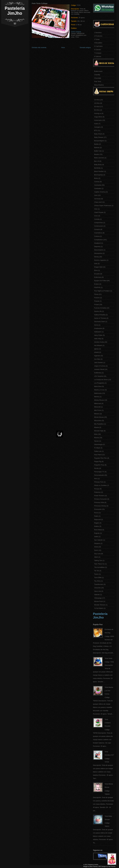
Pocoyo (97, 489)
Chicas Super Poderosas (103, 206)
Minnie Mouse (99, 417)
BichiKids (97, 168)
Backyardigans (99, 141)
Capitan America (100, 192)
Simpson (97, 543)
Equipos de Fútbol (100, 281)
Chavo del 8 (98, 202)
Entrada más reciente (39, 47)
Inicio (63, 47)
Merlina (97, 397)
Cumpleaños (98, 240)
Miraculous (98, 421)
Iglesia (96, 349)
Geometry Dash (100, 322)
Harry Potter (98, 335)
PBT (100, 866)
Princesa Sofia (99, 502)
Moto (96, 434)
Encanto (97, 274)
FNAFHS (97, 287)
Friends (97, 301)
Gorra (96, 325)
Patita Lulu (98, 451)
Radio (96, 516)
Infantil (96, 352)
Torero (96, 574)
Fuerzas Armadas (100, 308)
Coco (96, 216)
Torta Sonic (108, 658)
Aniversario (98, 120)
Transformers (99, 584)
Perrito (96, 468)
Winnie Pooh (99, 601)
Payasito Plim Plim (101, 458)
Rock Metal (98, 530)
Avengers (97, 127)
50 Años (97, 107)
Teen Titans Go (99, 564)
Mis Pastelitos (99, 424)
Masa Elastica (99, 85)
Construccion (99, 226)
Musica (97, 438)
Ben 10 (97, 161)
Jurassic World (99, 369)
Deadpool (97, 243)
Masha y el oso (99, 390)
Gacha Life (98, 311)
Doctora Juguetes (100, 260)
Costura (97, 236)
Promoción (98, 509)
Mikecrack (98, 403)
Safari (96, 537)
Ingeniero (97, 356)
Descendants (99, 250)
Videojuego (98, 598)
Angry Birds (98, 117)
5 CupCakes (98, 46)
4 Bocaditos (98, 43)
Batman (97, 148)
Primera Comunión (101, 499)
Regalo (97, 523)
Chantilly (97, 75)
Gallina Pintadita (100, 315)
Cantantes (98, 188)
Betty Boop (98, 165)
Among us (98, 113)
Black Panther (99, 171)
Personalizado (99, 475)
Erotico (97, 284)
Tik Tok (97, 571)
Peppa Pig (98, 461)
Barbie (96, 144)
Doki (96, 264)
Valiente (97, 595)
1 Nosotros (98, 33)
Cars (96, 195)
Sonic (96, 550)
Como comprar (76, 32)
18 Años (97, 103)
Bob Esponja (99, 175)
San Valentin (98, 540)
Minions (97, 414)
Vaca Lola (98, 591)
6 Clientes (98, 50)
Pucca (96, 513)
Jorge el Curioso (100, 366)
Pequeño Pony (99, 465)
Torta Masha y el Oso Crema (109, 691)
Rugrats (97, 533)
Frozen (97, 304)
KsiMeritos (98, 373)
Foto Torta (98, 81)
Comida (97, 219)
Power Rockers (99, 496)
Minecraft (97, 407)
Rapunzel (97, 519)
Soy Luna (97, 554)
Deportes (97, 246)
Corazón (97, 229)
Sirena (96, 547)
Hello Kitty (98, 339)
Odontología (98, 444)
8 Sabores (98, 56)
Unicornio (97, 588)
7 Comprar (98, 53)
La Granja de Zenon (101, 380)
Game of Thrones (100, 318)
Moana (97, 427)
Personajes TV (99, 472)
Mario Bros (98, 386)
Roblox (97, 526)
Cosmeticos (98, 233)
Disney (97, 257)
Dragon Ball (98, 267)
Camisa (97, 182)
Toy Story (97, 581)
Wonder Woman (100, 605)
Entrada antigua (85, 47)
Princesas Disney (100, 506)
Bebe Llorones (99, 158)
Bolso (96, 178)
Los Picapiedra (99, 383)
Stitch (96, 557)
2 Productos (98, 36)
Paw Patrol (98, 455)
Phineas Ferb (99, 482)
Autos (96, 124)
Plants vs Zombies (100, 485)
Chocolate (98, 78)
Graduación (98, 328)
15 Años (97, 100)
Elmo (96, 270)
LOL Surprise (99, 376)
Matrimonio (98, 393)
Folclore (97, 298)
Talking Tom (98, 560)
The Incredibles (99, 567)
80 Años (97, 110)
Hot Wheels (98, 345)
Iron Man (97, 359)
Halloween (98, 332)
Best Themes (94, 866)
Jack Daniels (99, 363)
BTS (96, 130)
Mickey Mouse (99, 400)
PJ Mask (97, 448)
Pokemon (97, 492)
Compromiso (99, 223)
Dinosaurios (98, 253)
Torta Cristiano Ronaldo (108, 723)
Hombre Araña (99, 342)
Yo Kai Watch (99, 608)
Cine (96, 209)
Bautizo (97, 154)
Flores (96, 294)
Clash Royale (99, 212)
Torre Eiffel (98, 578)
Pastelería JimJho (15, 11)
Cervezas (97, 199)
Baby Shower (99, 137)
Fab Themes (112, 866)
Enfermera (98, 277)
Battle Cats (98, 151)
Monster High (99, 431)
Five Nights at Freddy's (102, 291)
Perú (96, 479)
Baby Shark (98, 134)
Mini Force (98, 410)
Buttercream (98, 71)
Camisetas (98, 185)
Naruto (96, 441)
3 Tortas (97, 39)
